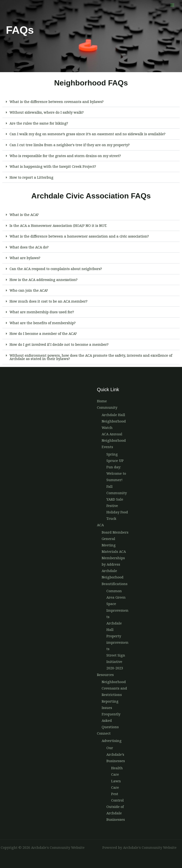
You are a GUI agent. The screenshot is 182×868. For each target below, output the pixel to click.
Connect (104, 733)
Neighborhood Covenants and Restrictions (114, 688)
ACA (100, 525)
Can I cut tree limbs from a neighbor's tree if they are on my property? (70, 145)
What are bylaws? (25, 258)
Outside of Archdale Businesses (116, 813)
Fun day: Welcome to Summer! (116, 473)
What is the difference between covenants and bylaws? (57, 102)
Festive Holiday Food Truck (117, 512)
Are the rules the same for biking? (39, 123)
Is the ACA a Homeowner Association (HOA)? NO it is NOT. (58, 225)
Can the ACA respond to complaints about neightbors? (56, 269)
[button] (91, 102)
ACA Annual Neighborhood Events (114, 440)
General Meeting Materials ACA (114, 545)
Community (107, 407)
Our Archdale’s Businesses (116, 754)
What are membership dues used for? (42, 312)
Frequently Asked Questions (111, 720)
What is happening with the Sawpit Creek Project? (53, 166)
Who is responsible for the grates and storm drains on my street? (65, 156)
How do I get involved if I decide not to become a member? (59, 344)
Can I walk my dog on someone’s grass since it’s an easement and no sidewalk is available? (87, 134)
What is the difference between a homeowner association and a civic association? (79, 236)
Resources (105, 675)
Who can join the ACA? (29, 290)
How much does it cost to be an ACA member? (48, 301)
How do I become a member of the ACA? (43, 333)
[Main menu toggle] (172, 5)
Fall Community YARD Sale (117, 493)
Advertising (112, 741)
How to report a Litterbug (31, 177)
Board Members (115, 532)
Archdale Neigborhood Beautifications (115, 577)
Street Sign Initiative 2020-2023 (116, 662)
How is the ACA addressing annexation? (43, 280)
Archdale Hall (113, 415)
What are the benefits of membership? (43, 323)
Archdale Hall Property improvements (117, 636)
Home (102, 401)
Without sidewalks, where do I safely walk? (47, 112)
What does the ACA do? (29, 247)
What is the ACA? (24, 215)
